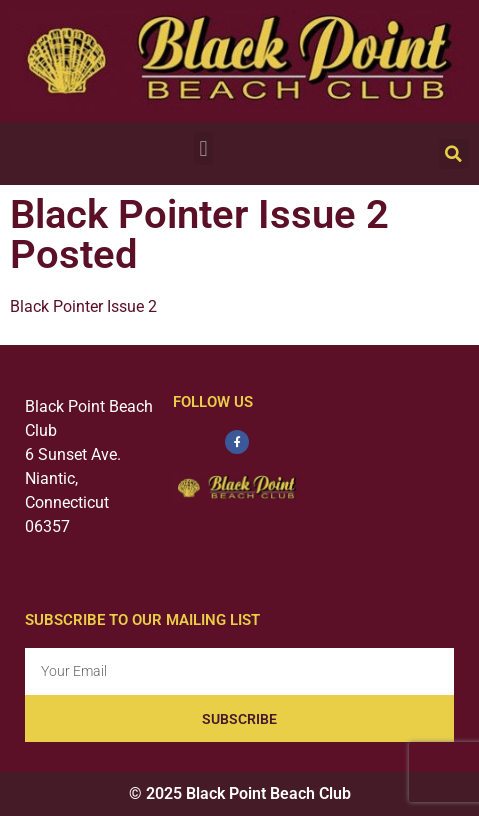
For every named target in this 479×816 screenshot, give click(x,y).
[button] (203, 148)
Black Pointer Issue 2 (83, 306)
